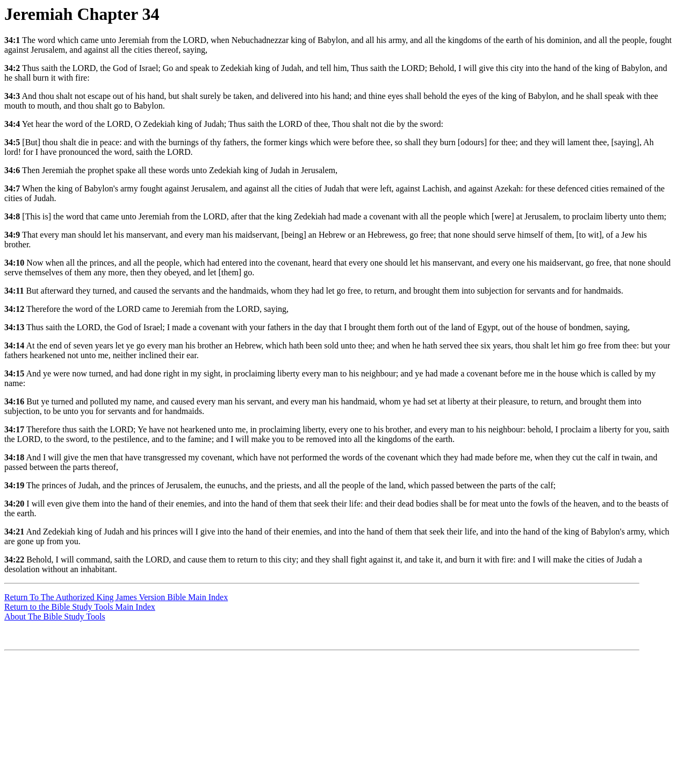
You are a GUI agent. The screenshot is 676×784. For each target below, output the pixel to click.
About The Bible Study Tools (55, 616)
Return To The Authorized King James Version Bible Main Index (116, 597)
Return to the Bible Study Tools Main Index (80, 607)
